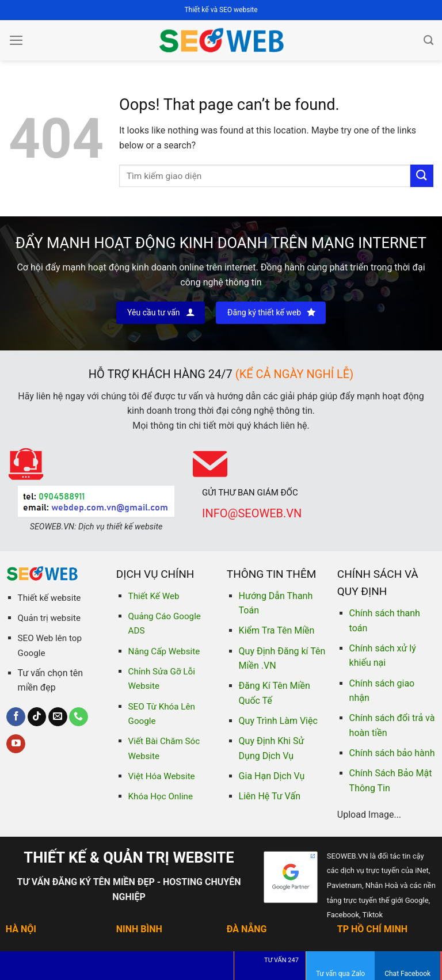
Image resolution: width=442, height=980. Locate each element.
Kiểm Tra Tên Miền (277, 630)
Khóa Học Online (161, 796)
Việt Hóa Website (162, 776)
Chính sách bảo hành (392, 753)
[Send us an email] (58, 717)
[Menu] (16, 40)
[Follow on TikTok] (37, 717)
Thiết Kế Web (154, 596)
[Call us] (79, 717)
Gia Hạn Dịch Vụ (272, 776)
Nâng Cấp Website (164, 651)
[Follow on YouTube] (16, 744)
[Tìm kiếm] (428, 40)
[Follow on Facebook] (16, 717)
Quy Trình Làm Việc (278, 721)
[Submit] (422, 176)
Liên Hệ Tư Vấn (270, 796)
